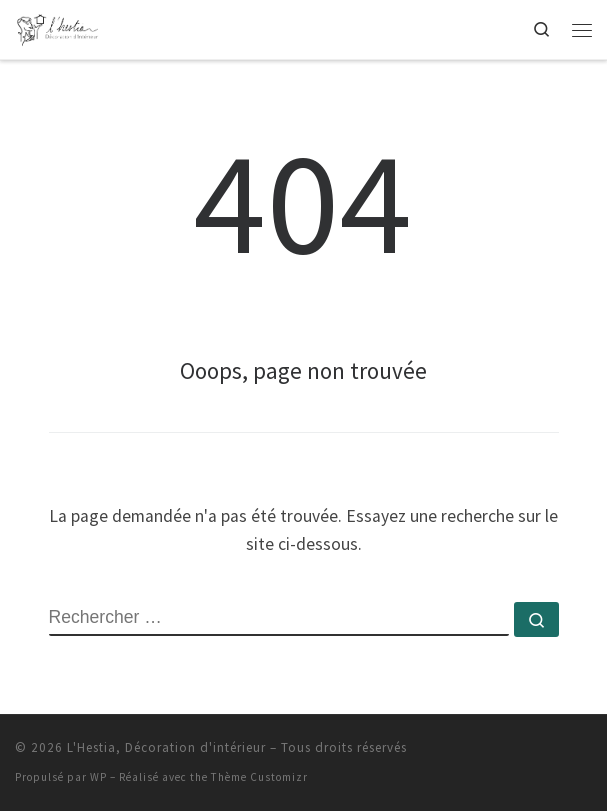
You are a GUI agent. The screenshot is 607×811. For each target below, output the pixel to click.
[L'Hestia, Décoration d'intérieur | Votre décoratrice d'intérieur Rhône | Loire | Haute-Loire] (58, 27)
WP (98, 777)
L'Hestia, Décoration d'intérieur (166, 747)
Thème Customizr (259, 777)
